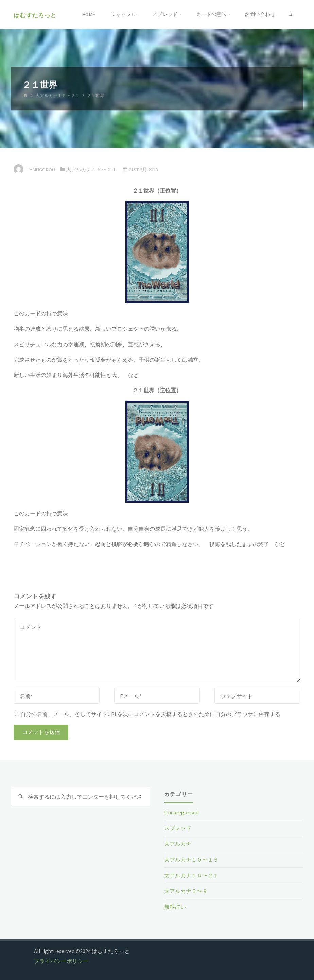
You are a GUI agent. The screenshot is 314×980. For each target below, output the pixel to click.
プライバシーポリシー (61, 961)
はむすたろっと (35, 15)
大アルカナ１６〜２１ (57, 96)
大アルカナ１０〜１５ (191, 860)
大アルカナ (178, 844)
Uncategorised (181, 812)
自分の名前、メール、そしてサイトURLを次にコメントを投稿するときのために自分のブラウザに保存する (148, 714)
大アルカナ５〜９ (186, 891)
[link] (290, 15)
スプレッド (178, 828)
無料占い (175, 907)
